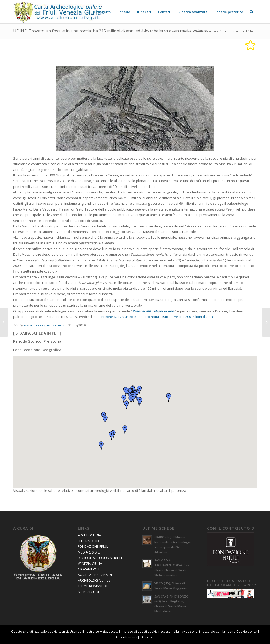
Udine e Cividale (141, 31)
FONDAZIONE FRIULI (93, 546)
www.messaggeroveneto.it (45, 325)
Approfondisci (126, 637)
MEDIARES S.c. (89, 552)
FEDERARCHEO (89, 541)
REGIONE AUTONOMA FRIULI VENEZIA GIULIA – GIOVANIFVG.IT (100, 563)
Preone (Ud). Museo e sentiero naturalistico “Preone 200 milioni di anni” (158, 317)
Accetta (147, 637)
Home (122, 31)
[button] (127, 405)
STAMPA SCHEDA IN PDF (37, 333)
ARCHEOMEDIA (89, 535)
